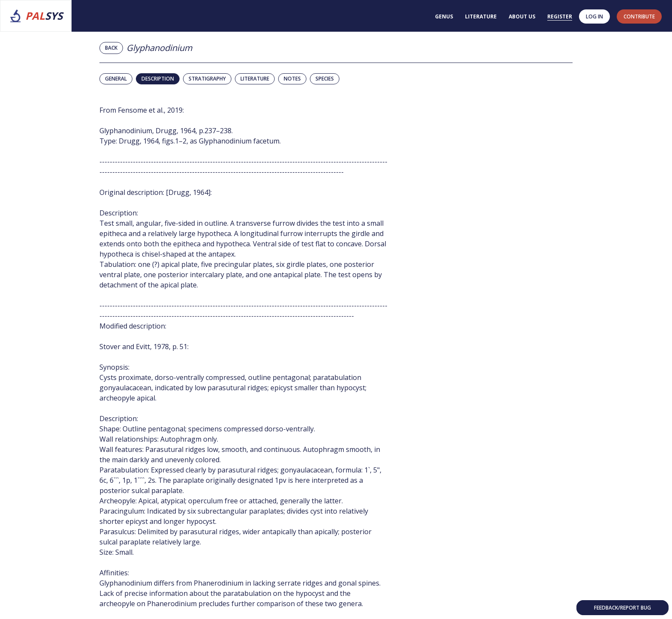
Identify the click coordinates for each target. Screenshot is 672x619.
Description (158, 79)
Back (111, 48)
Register (560, 16)
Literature (481, 16)
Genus (444, 16)
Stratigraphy (207, 79)
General (116, 79)
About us (522, 16)
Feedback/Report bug (622, 608)
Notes (292, 79)
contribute (639, 16)
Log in (594, 16)
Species (325, 79)
